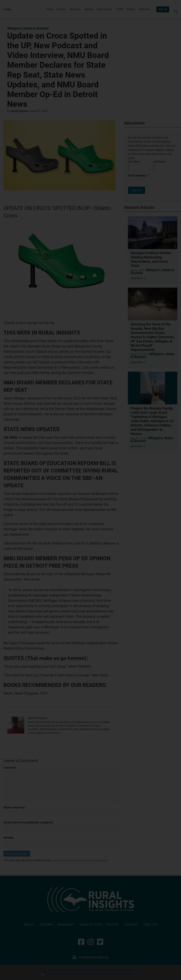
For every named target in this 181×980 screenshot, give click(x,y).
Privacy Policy (107, 970)
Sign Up (163, 9)
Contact (131, 924)
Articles (61, 9)
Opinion (89, 9)
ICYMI (119, 9)
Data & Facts (105, 9)
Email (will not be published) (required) (28, 822)
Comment (10, 768)
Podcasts (144, 9)
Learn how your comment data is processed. (80, 860)
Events (113, 924)
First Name (134, 162)
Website (9, 838)
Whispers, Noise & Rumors (28, 28)
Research (75, 9)
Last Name (160, 162)
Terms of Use (125, 970)
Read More (138, 278)
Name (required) (14, 807)
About (49, 9)
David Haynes (20, 111)
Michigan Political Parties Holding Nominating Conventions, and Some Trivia (151, 259)
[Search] (176, 11)
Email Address (138, 176)
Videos (131, 9)
